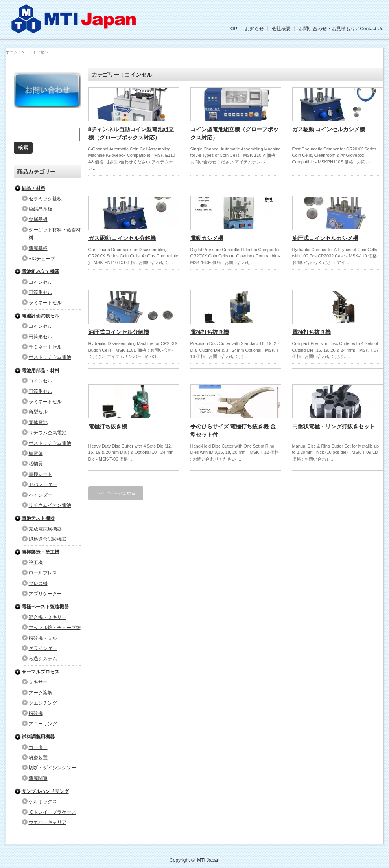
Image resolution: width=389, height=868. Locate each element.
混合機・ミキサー (48, 617)
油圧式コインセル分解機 (119, 332)
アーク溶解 (41, 693)
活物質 (36, 464)
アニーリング (43, 724)
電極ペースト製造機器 (45, 607)
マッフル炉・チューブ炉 (55, 628)
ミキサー (38, 682)
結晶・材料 (33, 188)
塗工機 (36, 563)
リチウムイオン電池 (50, 505)
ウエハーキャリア (48, 822)
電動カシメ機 (207, 238)
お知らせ (254, 29)
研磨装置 (38, 758)
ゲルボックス (43, 802)
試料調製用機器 (38, 737)
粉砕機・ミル (43, 638)
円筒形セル (41, 292)
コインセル (41, 282)
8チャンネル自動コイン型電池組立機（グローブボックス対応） (131, 133)
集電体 (36, 453)
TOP (232, 29)
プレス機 (38, 584)
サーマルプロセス (41, 672)
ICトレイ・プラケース (52, 812)
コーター (38, 747)
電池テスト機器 (38, 518)
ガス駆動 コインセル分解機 (122, 238)
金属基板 (38, 219)
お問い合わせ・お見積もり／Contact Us (341, 29)
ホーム (12, 52)
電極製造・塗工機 (41, 552)
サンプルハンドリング (45, 791)
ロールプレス (43, 573)
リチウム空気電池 (48, 433)
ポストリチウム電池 (50, 357)
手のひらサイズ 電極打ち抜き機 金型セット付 (233, 430)
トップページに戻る (116, 493)
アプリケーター (45, 594)
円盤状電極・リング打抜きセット (334, 426)
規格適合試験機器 (48, 539)
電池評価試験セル (41, 316)
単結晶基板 (41, 209)
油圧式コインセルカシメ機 (325, 238)
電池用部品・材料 (41, 371)
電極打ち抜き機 (210, 332)
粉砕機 (36, 713)
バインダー (41, 495)
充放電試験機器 (45, 529)
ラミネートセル (45, 303)
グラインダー (43, 648)
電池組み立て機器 (41, 272)
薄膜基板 (38, 248)
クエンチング (43, 703)
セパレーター (43, 484)
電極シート (41, 474)
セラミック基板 (45, 199)
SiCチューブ (42, 259)
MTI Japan (208, 860)
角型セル (38, 412)
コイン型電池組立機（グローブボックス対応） (234, 133)
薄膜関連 (38, 778)
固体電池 (38, 422)
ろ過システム (43, 659)
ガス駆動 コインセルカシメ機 (329, 129)
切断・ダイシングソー (52, 768)
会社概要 (281, 29)
